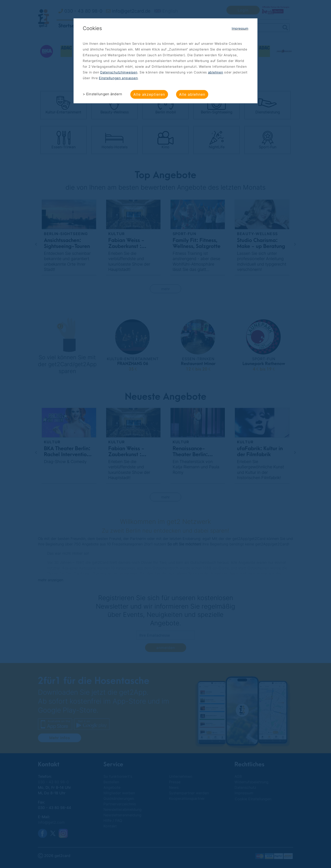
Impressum (240, 28)
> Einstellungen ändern (103, 94)
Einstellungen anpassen (118, 78)
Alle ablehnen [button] (192, 94)
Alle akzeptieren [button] (149, 94)
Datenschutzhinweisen (119, 72)
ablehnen (216, 72)
